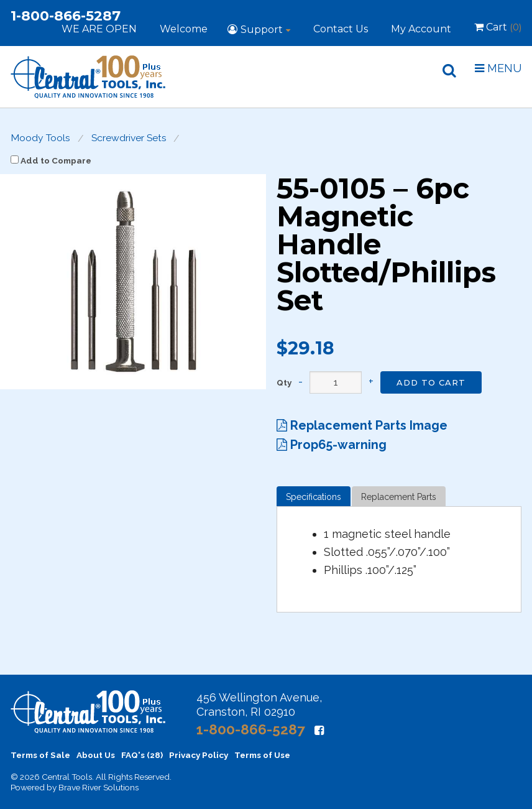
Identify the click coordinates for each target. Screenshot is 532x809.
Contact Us (341, 29)
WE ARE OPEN (99, 29)
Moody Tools (40, 138)
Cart (498, 30)
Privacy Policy (199, 755)
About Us (96, 755)
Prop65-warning (332, 445)
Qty (284, 383)
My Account (421, 29)
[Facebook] (319, 730)
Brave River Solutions (99, 787)
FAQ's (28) (142, 755)
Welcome (184, 29)
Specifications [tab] (314, 497)
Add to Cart (431, 382)
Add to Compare (51, 160)
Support (262, 30)
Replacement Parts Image (362, 425)
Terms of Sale (40, 755)
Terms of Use (262, 755)
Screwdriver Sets (129, 138)
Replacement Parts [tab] (399, 497)
